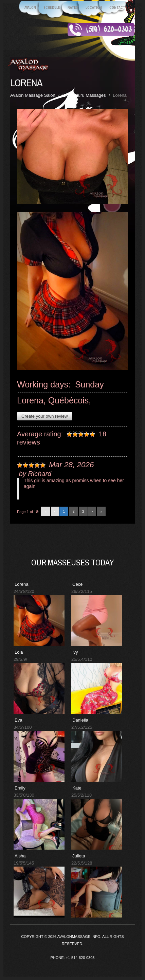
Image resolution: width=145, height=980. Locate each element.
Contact (117, 8)
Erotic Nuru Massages (84, 95)
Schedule (52, 8)
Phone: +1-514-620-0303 (73, 958)
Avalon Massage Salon (33, 95)
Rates (73, 8)
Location (94, 8)
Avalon (30, 8)
